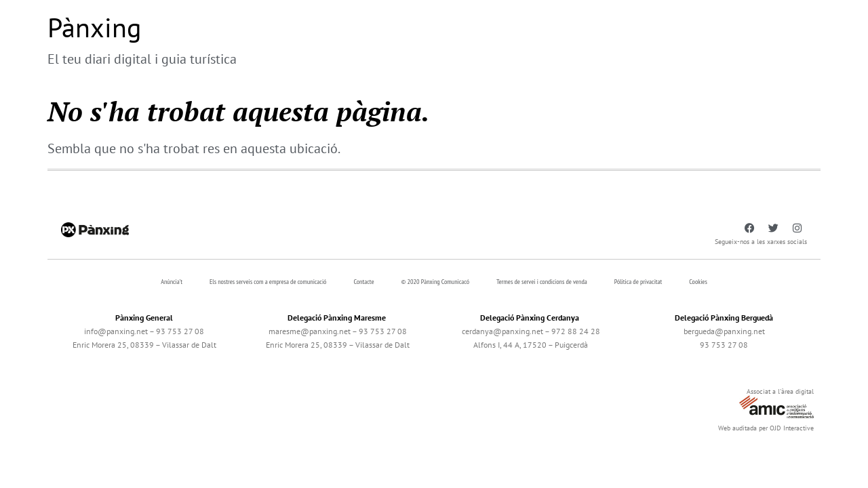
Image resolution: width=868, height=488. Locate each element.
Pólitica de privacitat (638, 282)
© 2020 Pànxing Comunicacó (436, 282)
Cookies (698, 282)
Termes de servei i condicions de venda (542, 282)
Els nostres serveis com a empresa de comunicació (268, 282)
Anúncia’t (172, 282)
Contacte (363, 282)
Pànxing (94, 27)
